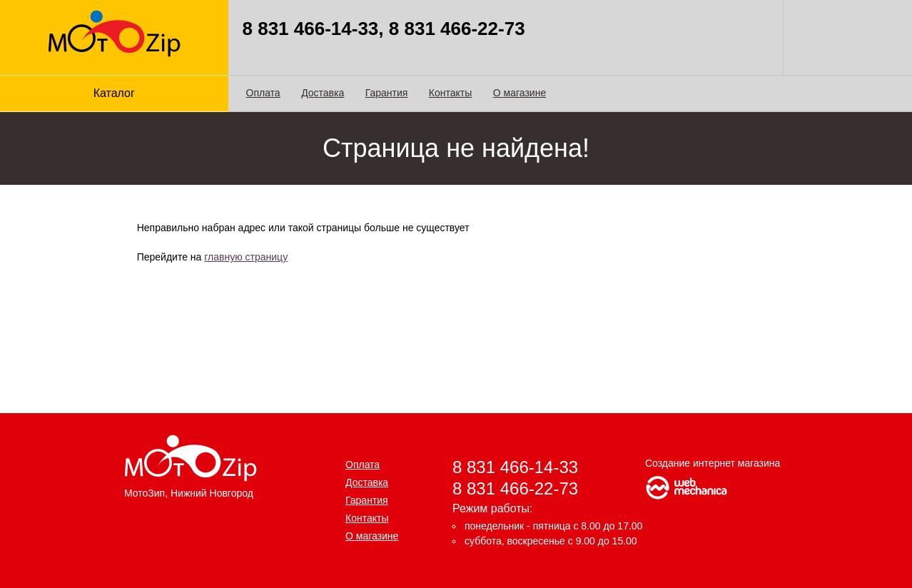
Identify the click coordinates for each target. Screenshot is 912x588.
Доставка (323, 93)
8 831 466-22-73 (515, 488)
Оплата (263, 93)
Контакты (450, 93)
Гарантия (387, 93)
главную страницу (246, 257)
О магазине (520, 93)
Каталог (114, 93)
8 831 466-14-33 (515, 467)
